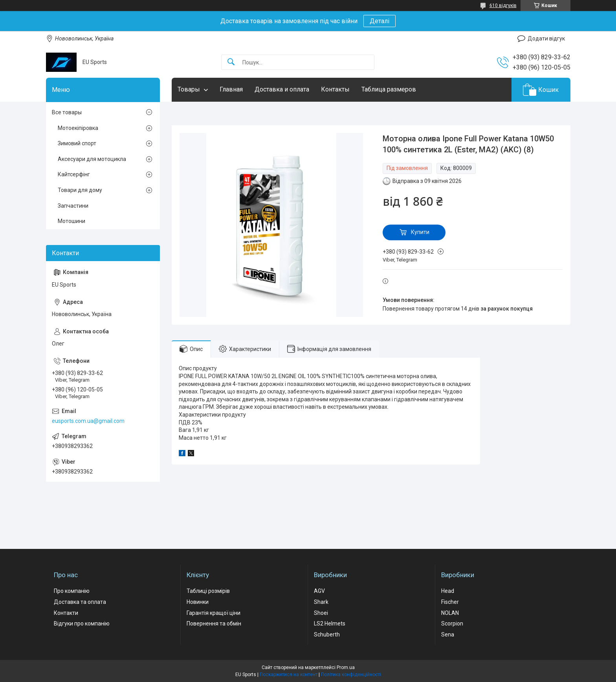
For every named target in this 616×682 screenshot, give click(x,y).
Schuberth (327, 634)
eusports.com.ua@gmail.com (88, 421)
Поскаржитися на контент (289, 675)
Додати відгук (546, 38)
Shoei (321, 613)
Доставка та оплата (80, 602)
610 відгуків (503, 5)
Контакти (66, 613)
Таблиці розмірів (208, 591)
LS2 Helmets (330, 623)
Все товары (67, 112)
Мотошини (71, 221)
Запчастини (73, 206)
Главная (231, 89)
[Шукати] (231, 62)
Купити (420, 232)
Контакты (335, 89)
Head (448, 591)
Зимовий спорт (77, 143)
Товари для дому (80, 190)
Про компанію (72, 591)
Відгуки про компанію (82, 623)
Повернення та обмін (214, 623)
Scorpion (452, 623)
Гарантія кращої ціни (214, 613)
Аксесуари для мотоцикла (92, 159)
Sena (448, 634)
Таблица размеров (389, 89)
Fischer (450, 602)
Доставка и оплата (282, 89)
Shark (321, 602)
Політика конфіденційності (351, 675)
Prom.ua (346, 667)
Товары (189, 89)
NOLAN (450, 613)
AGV (319, 591)
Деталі (379, 21)
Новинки (198, 602)
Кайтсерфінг (74, 174)
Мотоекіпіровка (78, 128)
